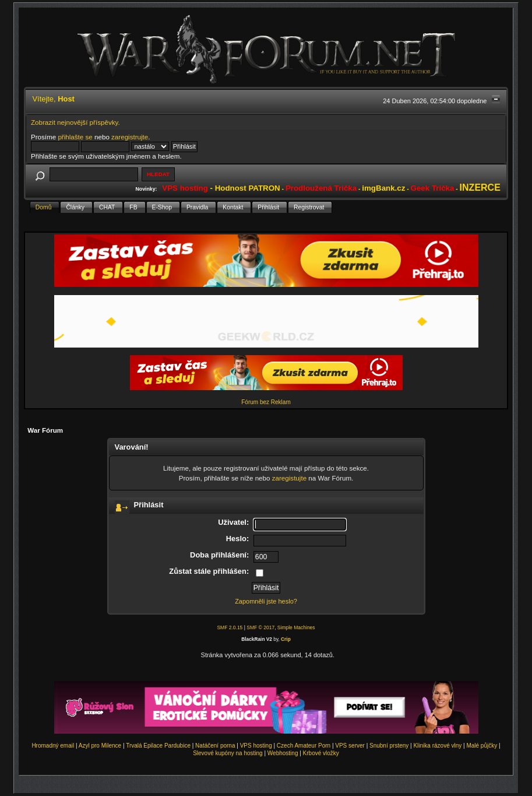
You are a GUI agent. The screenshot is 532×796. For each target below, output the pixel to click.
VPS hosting (256, 746)
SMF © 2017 (260, 627)
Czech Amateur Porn (304, 746)
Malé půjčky (482, 746)
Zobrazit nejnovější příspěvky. (75, 122)
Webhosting (283, 753)
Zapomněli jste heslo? (266, 601)
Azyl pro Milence (100, 746)
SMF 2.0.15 (230, 627)
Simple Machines (296, 627)
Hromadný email (53, 746)
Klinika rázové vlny (437, 746)
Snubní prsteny (389, 746)
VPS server (350, 746)
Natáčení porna (215, 746)
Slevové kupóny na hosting (228, 753)
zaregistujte (289, 478)
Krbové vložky (321, 753)
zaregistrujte (130, 137)
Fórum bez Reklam (266, 402)
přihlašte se (75, 137)
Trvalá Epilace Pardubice (158, 746)
